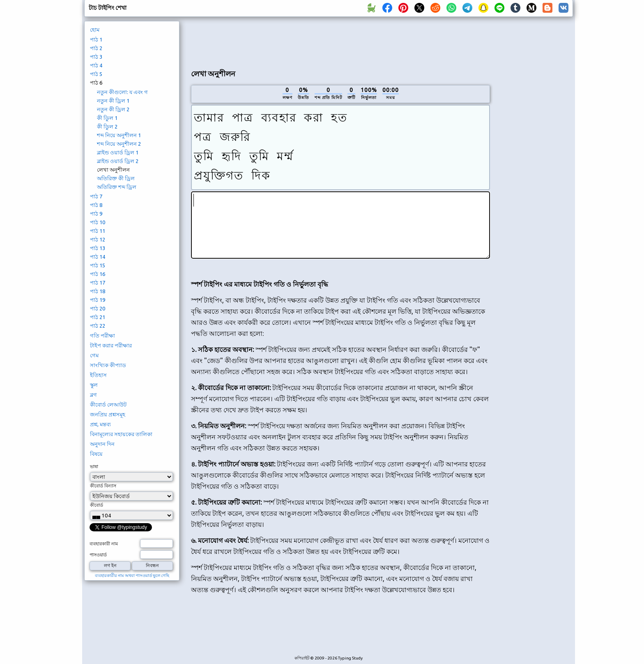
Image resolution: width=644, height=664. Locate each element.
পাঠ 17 (98, 283)
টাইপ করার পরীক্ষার (111, 345)
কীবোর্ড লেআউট (108, 404)
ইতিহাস (98, 375)
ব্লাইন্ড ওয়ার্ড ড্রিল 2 (118, 161)
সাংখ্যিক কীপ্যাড (108, 365)
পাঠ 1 (96, 39)
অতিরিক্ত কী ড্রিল (116, 178)
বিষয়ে (96, 454)
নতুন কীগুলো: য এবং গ (122, 92)
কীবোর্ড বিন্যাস (103, 486)
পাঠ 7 (96, 196)
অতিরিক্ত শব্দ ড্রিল (117, 187)
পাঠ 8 (96, 205)
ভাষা (94, 466)
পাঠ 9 (96, 214)
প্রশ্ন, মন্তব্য (100, 424)
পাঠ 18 (98, 291)
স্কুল (94, 385)
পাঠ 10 (98, 222)
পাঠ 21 (98, 317)
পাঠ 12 (98, 239)
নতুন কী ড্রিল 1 (113, 101)
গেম (94, 355)
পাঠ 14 (98, 257)
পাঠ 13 (98, 248)
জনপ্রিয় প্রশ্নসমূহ (108, 414)
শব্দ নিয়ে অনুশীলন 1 (119, 135)
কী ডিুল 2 (107, 126)
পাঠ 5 (96, 74)
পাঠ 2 (96, 48)
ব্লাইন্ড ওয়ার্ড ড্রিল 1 (118, 152)
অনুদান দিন (102, 444)
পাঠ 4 (96, 65)
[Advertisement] (340, 41)
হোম (95, 30)
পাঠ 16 (98, 274)
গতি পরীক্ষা (102, 335)
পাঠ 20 (98, 308)
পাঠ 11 (98, 231)
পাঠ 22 (98, 326)
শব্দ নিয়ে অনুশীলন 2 (119, 144)
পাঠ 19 (98, 300)
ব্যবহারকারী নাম (104, 544)
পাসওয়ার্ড (98, 555)
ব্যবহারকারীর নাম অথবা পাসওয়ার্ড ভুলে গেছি (132, 576)
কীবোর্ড (97, 505)
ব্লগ (93, 395)
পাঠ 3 (96, 57)
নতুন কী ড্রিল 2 (113, 109)
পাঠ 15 (98, 265)
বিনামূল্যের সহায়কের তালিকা (121, 434)
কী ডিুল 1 (107, 118)
